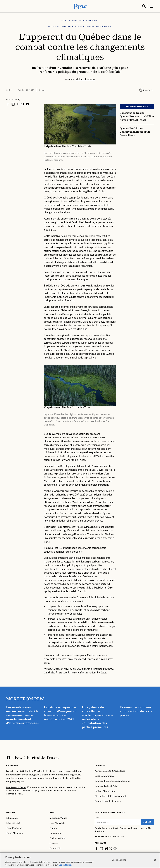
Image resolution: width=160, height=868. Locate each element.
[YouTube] (115, 848)
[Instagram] (101, 848)
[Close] (155, 860)
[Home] (32, 757)
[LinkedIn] (106, 848)
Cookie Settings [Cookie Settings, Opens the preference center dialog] (119, 860)
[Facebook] (96, 848)
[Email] (118, 822)
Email (97, 817)
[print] (27, 104)
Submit (147, 822)
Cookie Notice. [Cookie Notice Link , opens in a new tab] (65, 865)
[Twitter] (111, 848)
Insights (11, 812)
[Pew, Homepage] (80, 6)
